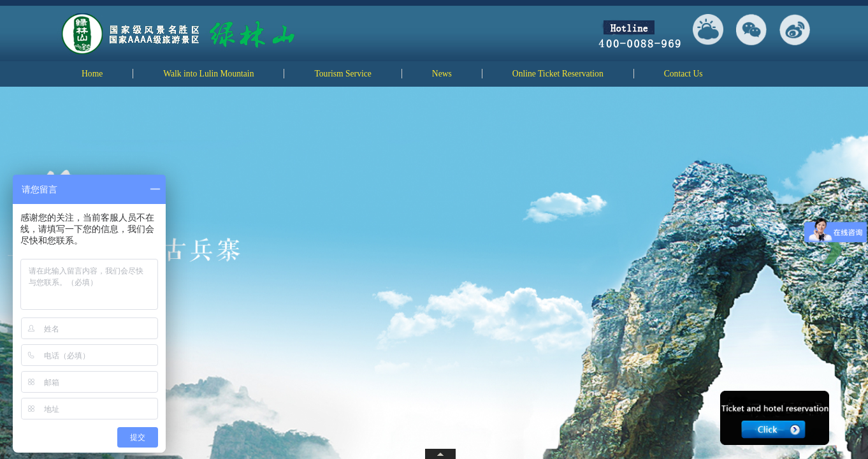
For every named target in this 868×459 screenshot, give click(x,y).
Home (92, 74)
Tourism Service (343, 74)
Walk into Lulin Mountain (208, 74)
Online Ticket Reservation (558, 74)
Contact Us (684, 74)
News (442, 74)
